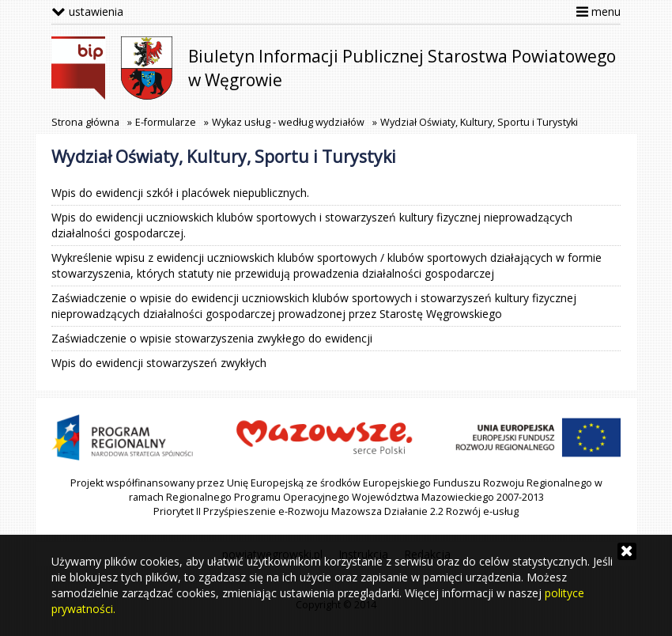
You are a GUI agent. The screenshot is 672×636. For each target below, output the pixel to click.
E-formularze (166, 122)
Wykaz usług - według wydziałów (288, 122)
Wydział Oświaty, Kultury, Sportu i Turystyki (479, 122)
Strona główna (85, 122)
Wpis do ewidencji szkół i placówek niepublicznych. (180, 193)
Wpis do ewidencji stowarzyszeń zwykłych (159, 363)
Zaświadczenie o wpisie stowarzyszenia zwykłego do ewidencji (212, 338)
